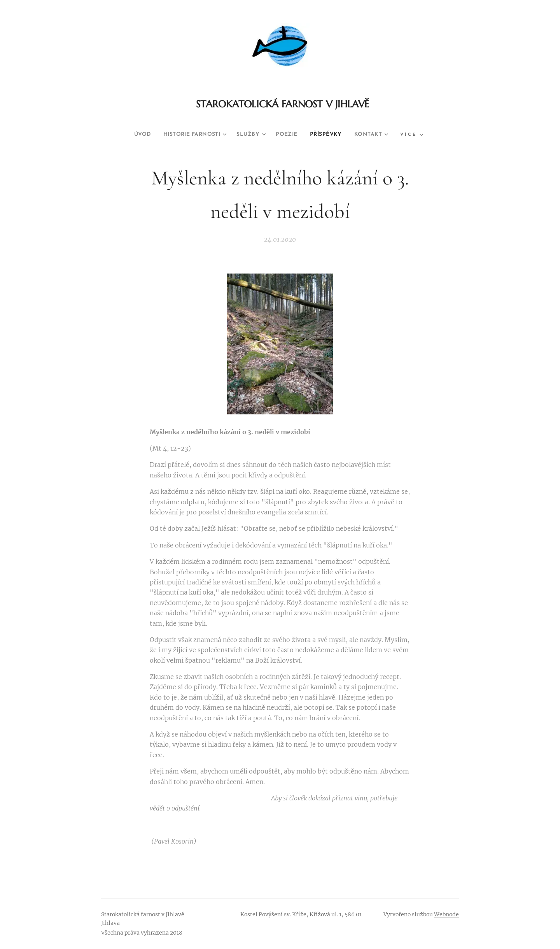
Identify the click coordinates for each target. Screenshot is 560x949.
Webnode (446, 914)
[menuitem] (131, 135)
